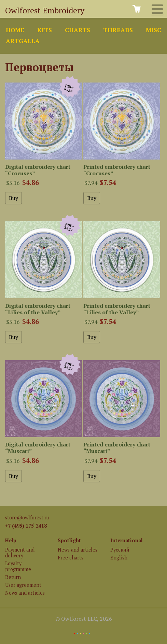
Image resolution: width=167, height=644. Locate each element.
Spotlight (69, 540)
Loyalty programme (18, 566)
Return (13, 577)
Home (15, 30)
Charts (78, 30)
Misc (154, 30)
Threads (118, 30)
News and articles (25, 593)
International (127, 540)
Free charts (71, 558)
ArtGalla (23, 41)
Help (11, 540)
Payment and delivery (20, 553)
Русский (120, 550)
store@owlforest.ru (27, 517)
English (119, 558)
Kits (45, 30)
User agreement (23, 585)
